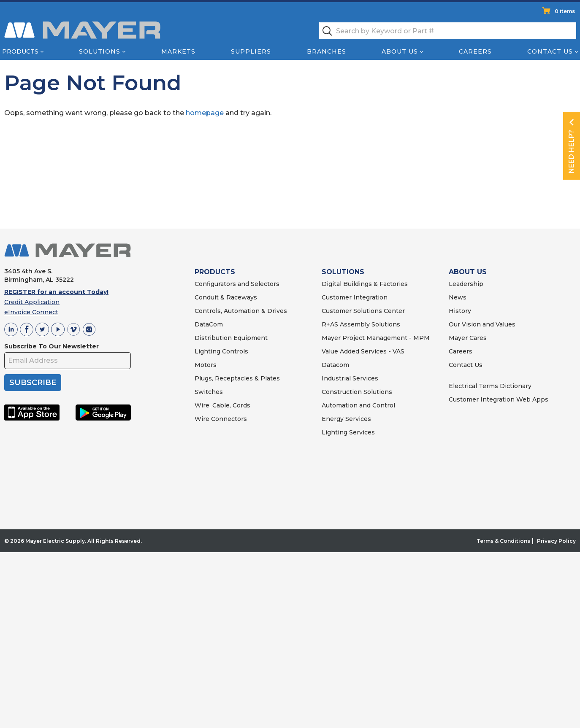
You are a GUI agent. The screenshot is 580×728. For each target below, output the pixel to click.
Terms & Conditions (503, 541)
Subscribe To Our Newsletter (51, 346)
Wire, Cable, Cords (222, 405)
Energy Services (346, 419)
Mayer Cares (468, 338)
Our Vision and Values (482, 324)
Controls (234, 351)
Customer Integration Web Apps (499, 399)
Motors (206, 365)
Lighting (207, 351)
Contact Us (550, 51)
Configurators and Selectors (237, 284)
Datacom (335, 365)
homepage (205, 113)
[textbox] (448, 31)
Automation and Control (358, 405)
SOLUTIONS (343, 272)
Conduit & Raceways (226, 297)
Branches (327, 51)
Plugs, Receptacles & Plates (237, 378)
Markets (178, 51)
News (458, 297)
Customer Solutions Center (363, 311)
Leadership (466, 284)
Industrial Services (350, 378)
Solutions (100, 51)
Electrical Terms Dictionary (490, 386)
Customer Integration (355, 297)
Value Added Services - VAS (363, 351)
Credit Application (32, 302)
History (460, 311)
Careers (475, 51)
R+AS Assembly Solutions (361, 324)
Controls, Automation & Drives (241, 311)
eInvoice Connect (31, 312)
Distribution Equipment (231, 338)
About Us (400, 51)
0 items (565, 11)
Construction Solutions (357, 392)
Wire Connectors (221, 419)
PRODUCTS (215, 272)
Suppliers (251, 51)
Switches (209, 392)
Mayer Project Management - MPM (376, 338)
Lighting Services (348, 432)
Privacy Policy (556, 541)
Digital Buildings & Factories (365, 284)
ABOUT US (468, 272)
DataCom (209, 324)
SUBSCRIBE (33, 383)
